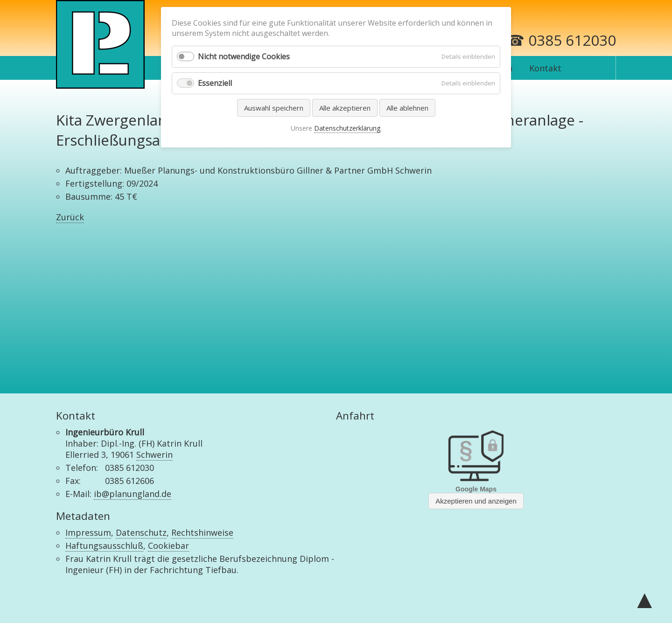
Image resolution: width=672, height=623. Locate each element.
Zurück (70, 217)
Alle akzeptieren (345, 108)
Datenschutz (141, 532)
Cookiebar (168, 546)
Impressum (88, 532)
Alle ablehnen (407, 108)
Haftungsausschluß (104, 546)
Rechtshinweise (202, 532)
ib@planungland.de (133, 494)
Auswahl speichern (274, 108)
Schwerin (154, 455)
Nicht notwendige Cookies (244, 56)
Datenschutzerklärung (347, 128)
